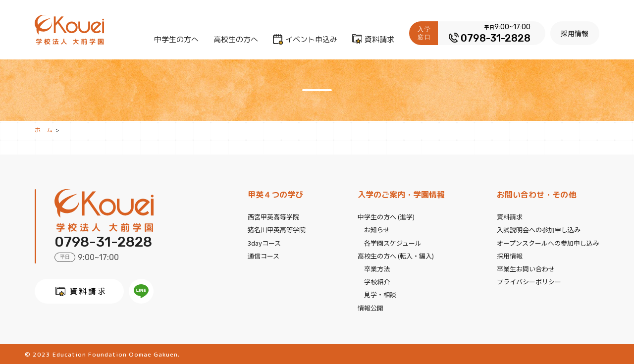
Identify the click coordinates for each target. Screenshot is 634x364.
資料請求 (380, 39)
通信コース (264, 255)
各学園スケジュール (393, 242)
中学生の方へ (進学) (386, 217)
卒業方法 (377, 268)
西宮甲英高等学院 (273, 217)
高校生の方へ (236, 39)
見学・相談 (380, 294)
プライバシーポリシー (529, 281)
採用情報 (575, 33)
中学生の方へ (177, 39)
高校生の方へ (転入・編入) (396, 255)
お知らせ (377, 230)
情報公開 (370, 307)
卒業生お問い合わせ (526, 268)
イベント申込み (312, 39)
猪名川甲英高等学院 (277, 230)
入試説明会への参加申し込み (539, 230)
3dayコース (264, 242)
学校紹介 (377, 281)
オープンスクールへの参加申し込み (548, 242)
